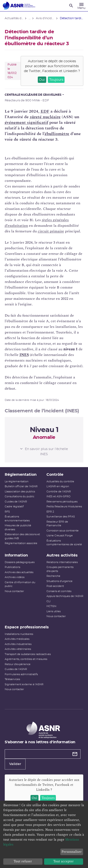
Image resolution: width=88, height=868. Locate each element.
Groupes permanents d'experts (60, 569)
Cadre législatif (14, 507)
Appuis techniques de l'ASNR (65, 596)
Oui (42, 80)
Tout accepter (63, 861)
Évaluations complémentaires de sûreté (64, 543)
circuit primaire (51, 231)
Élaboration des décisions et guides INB (22, 536)
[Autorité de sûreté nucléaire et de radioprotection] (19, 6)
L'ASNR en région (58, 486)
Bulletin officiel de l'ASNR (21, 486)
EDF (45, 111)
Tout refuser (23, 861)
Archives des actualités (19, 572)
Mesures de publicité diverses (18, 527)
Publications (12, 567)
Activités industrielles (18, 644)
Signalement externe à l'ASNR (24, 684)
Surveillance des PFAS (61, 517)
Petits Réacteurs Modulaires (64, 507)
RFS (7, 512)
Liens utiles (54, 611)
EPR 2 (50, 512)
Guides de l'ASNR (16, 502)
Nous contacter (14, 591)
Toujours (56, 80)
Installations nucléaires (19, 634)
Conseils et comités (59, 591)
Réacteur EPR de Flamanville (57, 524)
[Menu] (81, 6)
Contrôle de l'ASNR (59, 492)
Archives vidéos (15, 577)
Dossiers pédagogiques (20, 562)
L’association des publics (20, 492)
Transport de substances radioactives (28, 654)
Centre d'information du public (20, 584)
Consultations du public (19, 496)
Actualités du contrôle (60, 482)
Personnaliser (72, 852)
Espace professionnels (27, 627)
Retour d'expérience (18, 664)
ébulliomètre (57, 134)
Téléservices (12, 679)
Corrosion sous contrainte (63, 531)
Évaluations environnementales (17, 519)
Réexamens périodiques (62, 502)
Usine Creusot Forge (60, 536)
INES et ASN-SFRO (58, 496)
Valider (15, 764)
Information (16, 555)
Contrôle (55, 475)
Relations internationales (62, 562)
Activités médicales (17, 639)
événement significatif (26, 123)
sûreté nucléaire (45, 117)
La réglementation (17, 482)
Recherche (53, 576)
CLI (48, 601)
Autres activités (62, 555)
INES (24, 355)
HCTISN (51, 606)
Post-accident (55, 586)
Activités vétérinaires (18, 649)
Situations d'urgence (59, 581)
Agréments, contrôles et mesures (26, 659)
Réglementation (21, 475)
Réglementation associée (21, 543)
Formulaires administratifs (21, 674)
